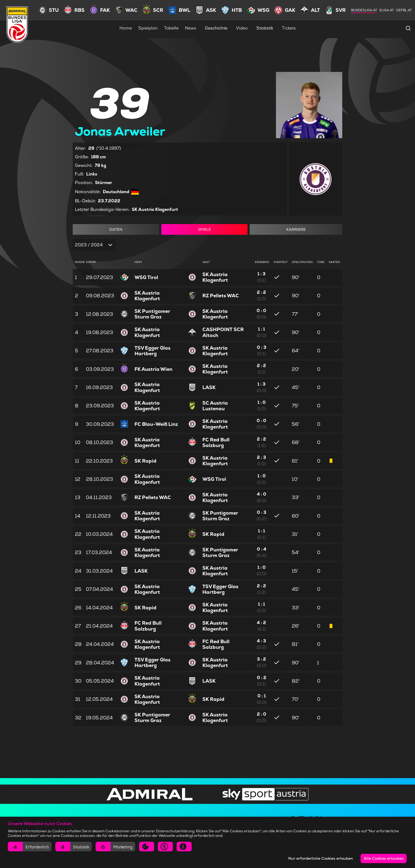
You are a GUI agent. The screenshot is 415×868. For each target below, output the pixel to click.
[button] (30, 847)
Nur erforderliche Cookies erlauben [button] (321, 858)
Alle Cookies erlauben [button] (384, 858)
